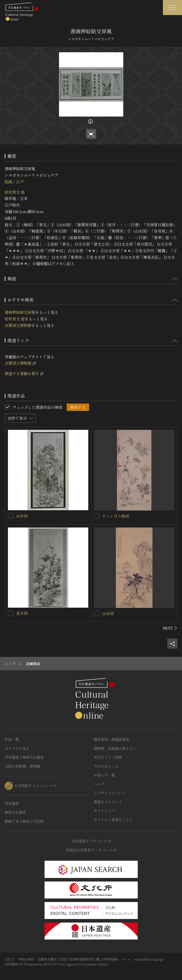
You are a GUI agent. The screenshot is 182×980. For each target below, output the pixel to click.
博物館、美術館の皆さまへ (115, 748)
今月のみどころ (106, 766)
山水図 (22, 516)
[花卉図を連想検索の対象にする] (11, 613)
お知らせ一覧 (104, 775)
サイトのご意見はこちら (113, 820)
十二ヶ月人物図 (116, 516)
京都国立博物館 (18, 325)
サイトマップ (104, 811)
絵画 (8, 182)
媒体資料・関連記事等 (111, 739)
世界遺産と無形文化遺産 (24, 757)
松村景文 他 (15, 192)
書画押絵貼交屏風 (20, 312)
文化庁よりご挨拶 (108, 757)
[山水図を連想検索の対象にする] (11, 516)
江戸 (20, 182)
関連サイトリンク (108, 802)
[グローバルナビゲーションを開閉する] (172, 8)
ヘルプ (99, 784)
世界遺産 (12, 803)
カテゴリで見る (17, 748)
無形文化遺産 (15, 812)
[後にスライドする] (170, 628)
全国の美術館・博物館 (22, 766)
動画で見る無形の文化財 (24, 821)
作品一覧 (12, 739)
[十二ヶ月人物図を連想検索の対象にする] (97, 516)
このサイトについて (110, 793)
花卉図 (22, 613)
